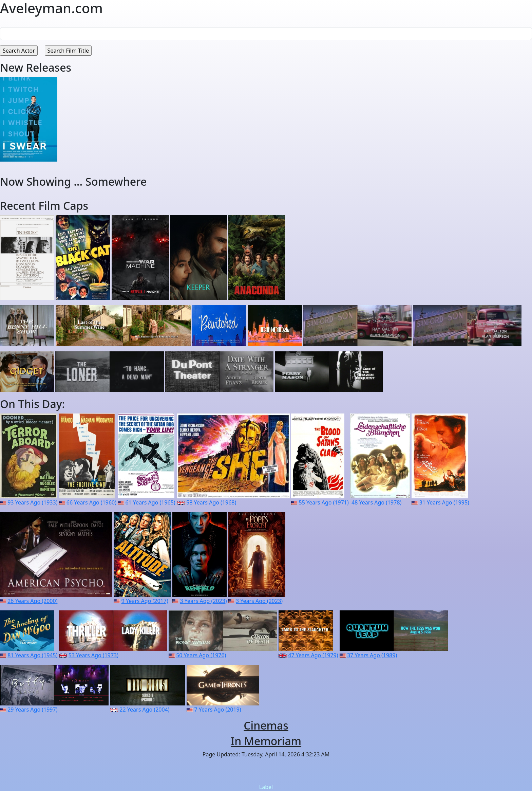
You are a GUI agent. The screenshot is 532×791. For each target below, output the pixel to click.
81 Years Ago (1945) (32, 655)
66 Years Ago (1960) (91, 502)
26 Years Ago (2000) (32, 601)
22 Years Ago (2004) (144, 710)
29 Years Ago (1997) (32, 710)
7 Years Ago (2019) (218, 710)
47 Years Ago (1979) (313, 655)
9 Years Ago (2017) (145, 601)
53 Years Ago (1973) (93, 655)
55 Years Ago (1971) (324, 502)
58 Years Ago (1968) (211, 502)
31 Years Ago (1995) (444, 502)
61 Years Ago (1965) (150, 502)
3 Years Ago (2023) (204, 601)
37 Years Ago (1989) (372, 655)
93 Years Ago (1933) (32, 502)
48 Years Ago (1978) (376, 502)
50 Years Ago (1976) (201, 655)
